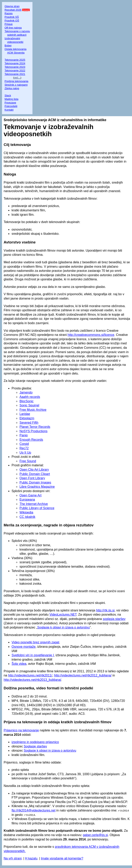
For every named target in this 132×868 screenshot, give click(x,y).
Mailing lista (11, 99)
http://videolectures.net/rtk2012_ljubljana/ (83, 675)
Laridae (25, 414)
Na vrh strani (13, 858)
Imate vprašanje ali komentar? (62, 858)
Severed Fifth (29, 423)
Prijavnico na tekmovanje (21, 730)
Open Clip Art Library (34, 470)
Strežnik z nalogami (16, 85)
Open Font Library (32, 478)
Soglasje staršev (35, 746)
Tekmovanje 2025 (15, 60)
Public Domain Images (35, 482)
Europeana (27, 500)
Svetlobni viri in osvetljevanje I (33, 655)
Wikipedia (26, 512)
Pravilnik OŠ (12, 21)
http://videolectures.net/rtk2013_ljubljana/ (32, 680)
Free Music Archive (33, 410)
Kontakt (9, 110)
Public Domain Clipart (35, 474)
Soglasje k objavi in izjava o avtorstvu (63, 627)
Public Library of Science (37, 508)
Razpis (9, 13)
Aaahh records (30, 397)
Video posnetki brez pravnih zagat (35, 642)
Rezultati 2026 (13, 10)
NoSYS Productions (33, 431)
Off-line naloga (13, 28)
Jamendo (26, 392)
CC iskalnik (27, 517)
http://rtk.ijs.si (105, 610)
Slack (8, 95)
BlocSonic (26, 401)
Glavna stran (12, 6)
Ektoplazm (27, 418)
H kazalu (31, 858)
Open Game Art (30, 495)
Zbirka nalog (12, 88)
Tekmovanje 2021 (15, 74)
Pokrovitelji (11, 106)
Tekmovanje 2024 (15, 63)
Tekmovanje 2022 (15, 70)
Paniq (23, 435)
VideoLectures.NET (63, 615)
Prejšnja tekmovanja (16, 81)
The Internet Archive (34, 504)
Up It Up (25, 453)
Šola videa (19, 664)
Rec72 (24, 448)
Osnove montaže (23, 647)
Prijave (9, 24)
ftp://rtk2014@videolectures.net (33, 810)
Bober (8, 46)
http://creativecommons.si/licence (91, 335)
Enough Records (31, 440)
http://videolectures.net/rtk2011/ (30, 675)
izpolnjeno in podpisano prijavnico (35, 742)
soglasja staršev (114, 619)
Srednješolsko (15, 120)
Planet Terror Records (35, 427)
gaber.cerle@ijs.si (95, 835)
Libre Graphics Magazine (37, 487)
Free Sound (28, 461)
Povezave (10, 103)
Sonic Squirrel (29, 405)
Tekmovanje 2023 (15, 67)
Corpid (24, 444)
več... (17, 78)
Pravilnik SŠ (12, 17)
